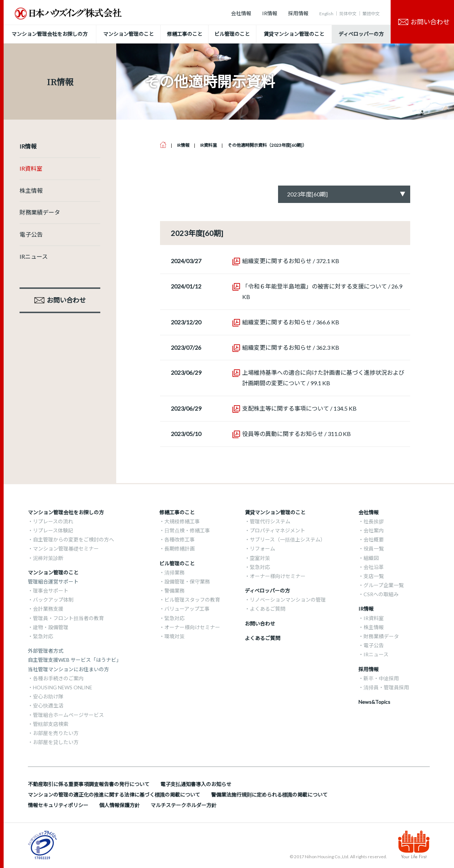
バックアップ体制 (53, 600)
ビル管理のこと (177, 563)
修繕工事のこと (177, 512)
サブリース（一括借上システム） (288, 539)
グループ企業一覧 (384, 585)
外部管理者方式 (46, 651)
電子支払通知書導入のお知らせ (196, 784)
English (326, 14)
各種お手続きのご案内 (58, 678)
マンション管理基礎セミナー (66, 549)
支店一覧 (374, 576)
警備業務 (175, 591)
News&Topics (374, 702)
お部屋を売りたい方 (56, 733)
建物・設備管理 (51, 627)
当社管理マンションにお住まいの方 (68, 669)
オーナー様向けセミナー (192, 627)
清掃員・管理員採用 (386, 687)
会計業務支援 (48, 609)
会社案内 (374, 530)
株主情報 (31, 190)
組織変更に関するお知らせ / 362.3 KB (291, 347)
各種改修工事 (180, 539)
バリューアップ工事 (187, 609)
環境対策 (175, 636)
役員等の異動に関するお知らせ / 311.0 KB (297, 434)
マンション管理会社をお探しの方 (66, 512)
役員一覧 (374, 549)
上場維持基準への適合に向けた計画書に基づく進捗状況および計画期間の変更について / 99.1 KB (323, 378)
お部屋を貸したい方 (56, 742)
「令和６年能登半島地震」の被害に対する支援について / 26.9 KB (322, 291)
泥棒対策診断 (48, 558)
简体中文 (348, 14)
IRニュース (34, 256)
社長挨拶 (374, 521)
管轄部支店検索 (51, 724)
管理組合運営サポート (53, 582)
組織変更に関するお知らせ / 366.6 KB (291, 322)
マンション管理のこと (53, 572)
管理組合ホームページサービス (68, 715)
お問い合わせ (260, 624)
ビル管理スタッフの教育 (192, 600)
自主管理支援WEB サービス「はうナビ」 (75, 660)
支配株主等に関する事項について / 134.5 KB (299, 408)
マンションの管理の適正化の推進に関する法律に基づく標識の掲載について (114, 795)
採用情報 (298, 13)
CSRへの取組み (381, 594)
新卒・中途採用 (381, 678)
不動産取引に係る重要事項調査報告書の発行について (89, 784)
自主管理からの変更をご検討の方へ (73, 539)
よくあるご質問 (268, 609)
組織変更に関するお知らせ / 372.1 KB (291, 261)
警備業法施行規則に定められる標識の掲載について (269, 795)
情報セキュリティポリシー (58, 805)
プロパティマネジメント (278, 530)
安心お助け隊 (48, 696)
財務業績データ (40, 212)
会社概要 (374, 539)
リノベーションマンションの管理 (288, 600)
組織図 (371, 558)
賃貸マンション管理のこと (275, 512)
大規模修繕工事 (182, 521)
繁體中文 (371, 14)
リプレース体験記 (53, 530)
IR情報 (270, 13)
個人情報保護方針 (119, 805)
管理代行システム (270, 521)
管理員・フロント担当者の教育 (68, 618)
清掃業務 (175, 572)
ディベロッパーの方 (267, 591)
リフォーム (262, 549)
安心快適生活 (48, 705)
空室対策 (260, 558)
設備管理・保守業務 (187, 582)
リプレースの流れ (53, 521)
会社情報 (241, 13)
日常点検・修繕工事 (187, 530)
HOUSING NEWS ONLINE (63, 687)
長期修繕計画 (180, 549)
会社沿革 (374, 567)
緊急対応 (43, 636)
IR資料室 (31, 168)
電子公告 (31, 234)
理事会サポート (51, 591)
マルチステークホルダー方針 (184, 805)
